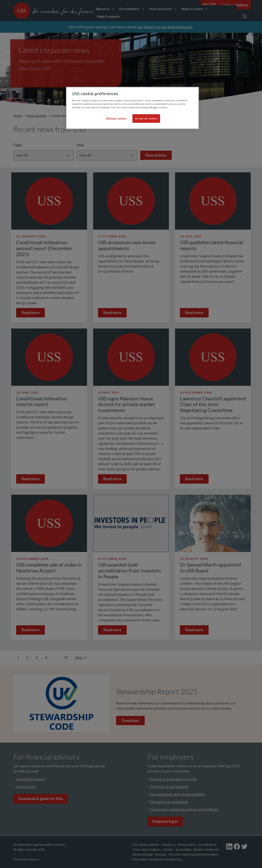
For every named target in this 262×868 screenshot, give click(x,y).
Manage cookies (116, 118)
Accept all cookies (146, 118)
